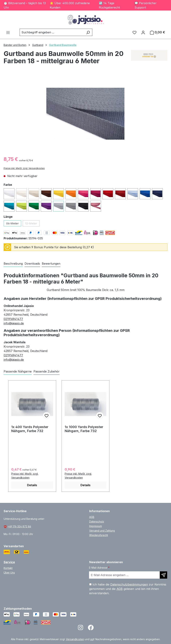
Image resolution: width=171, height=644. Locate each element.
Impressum (96, 526)
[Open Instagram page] (81, 629)
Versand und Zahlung (102, 531)
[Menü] (8, 32)
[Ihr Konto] (143, 32)
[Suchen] (88, 32)
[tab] (13, 264)
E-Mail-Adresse (99, 568)
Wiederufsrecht (99, 535)
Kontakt (8, 568)
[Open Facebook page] (91, 629)
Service (9, 562)
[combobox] (52, 32)
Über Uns (9, 573)
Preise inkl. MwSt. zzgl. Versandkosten (24, 168)
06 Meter (14, 224)
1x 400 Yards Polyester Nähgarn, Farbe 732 (30, 429)
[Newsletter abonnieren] (163, 575)
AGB (92, 517)
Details (32, 485)
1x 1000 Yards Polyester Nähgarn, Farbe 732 (84, 429)
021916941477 (13, 319)
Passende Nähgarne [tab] (18, 371)
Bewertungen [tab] (51, 264)
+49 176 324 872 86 (19, 526)
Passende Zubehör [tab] (47, 371)
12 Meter (32, 224)
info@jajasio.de (14, 323)
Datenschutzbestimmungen (129, 584)
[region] (85, 114)
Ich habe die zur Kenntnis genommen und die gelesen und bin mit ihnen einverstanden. (128, 589)
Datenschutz (97, 522)
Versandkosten (75, 639)
